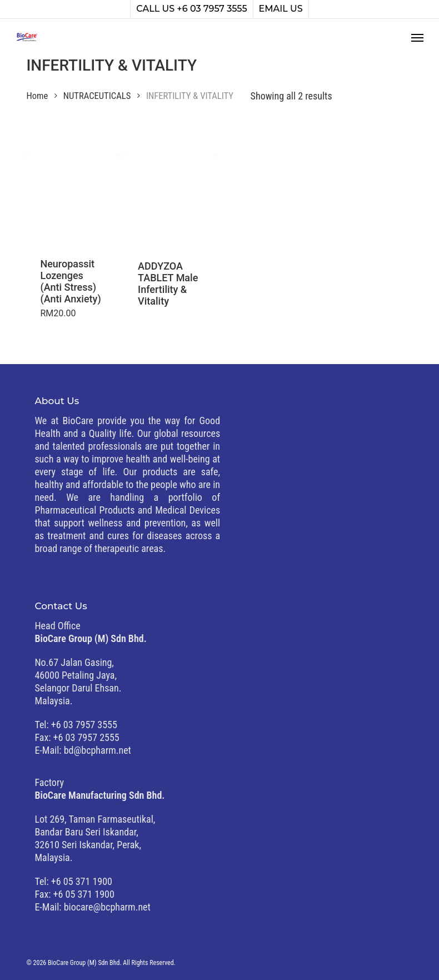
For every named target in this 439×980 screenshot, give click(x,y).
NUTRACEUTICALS (97, 96)
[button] (417, 37)
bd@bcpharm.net (98, 750)
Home (37, 96)
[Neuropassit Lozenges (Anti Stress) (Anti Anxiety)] (72, 199)
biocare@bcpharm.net (107, 907)
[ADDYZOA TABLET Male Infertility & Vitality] (170, 200)
